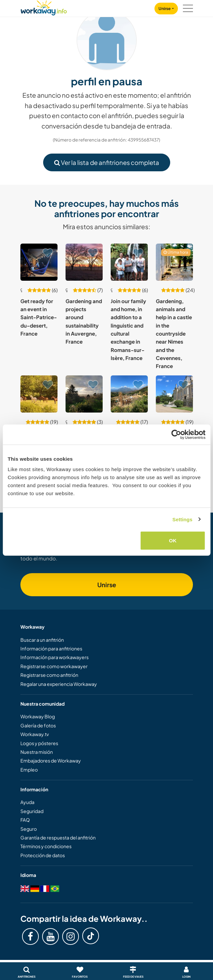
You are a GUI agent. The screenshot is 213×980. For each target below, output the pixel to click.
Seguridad (32, 811)
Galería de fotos (38, 725)
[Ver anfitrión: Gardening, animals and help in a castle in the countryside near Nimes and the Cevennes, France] (174, 262)
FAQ (25, 820)
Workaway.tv (35, 734)
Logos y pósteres (39, 743)
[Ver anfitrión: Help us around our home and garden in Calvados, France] (84, 394)
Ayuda (27, 802)
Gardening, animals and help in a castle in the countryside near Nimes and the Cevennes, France (174, 334)
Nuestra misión (37, 752)
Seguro (29, 829)
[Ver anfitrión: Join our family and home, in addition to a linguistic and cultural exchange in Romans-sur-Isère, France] (129, 262)
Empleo (29, 770)
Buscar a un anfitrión (42, 640)
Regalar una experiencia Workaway (59, 684)
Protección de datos (43, 855)
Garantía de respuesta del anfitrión (58, 837)
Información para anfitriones (51, 648)
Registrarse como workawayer (54, 666)
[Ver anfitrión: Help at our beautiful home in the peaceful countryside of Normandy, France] (39, 394)
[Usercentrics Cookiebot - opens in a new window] (176, 434)
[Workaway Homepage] (44, 7)
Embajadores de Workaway (51, 761)
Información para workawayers (55, 657)
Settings (183, 519)
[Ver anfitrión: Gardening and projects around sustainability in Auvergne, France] (84, 262)
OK (173, 541)
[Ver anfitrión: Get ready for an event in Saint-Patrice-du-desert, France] (39, 262)
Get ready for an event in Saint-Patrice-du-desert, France (39, 317)
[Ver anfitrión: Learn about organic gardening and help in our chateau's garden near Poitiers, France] (174, 394)
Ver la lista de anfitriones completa (107, 162)
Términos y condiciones (46, 846)
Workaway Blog (38, 716)
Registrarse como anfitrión (49, 675)
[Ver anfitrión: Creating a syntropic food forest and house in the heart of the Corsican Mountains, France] (129, 394)
